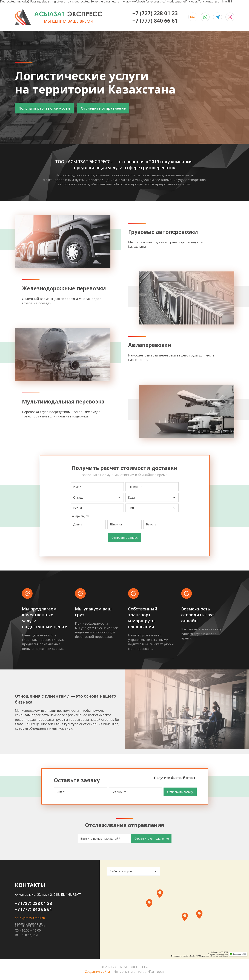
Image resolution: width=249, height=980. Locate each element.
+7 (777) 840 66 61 (155, 21)
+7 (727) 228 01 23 (155, 13)
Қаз (193, 17)
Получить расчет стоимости (44, 108)
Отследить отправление (103, 108)
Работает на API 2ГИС (220, 952)
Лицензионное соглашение (218, 954)
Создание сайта (97, 972)
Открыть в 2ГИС (239, 954)
